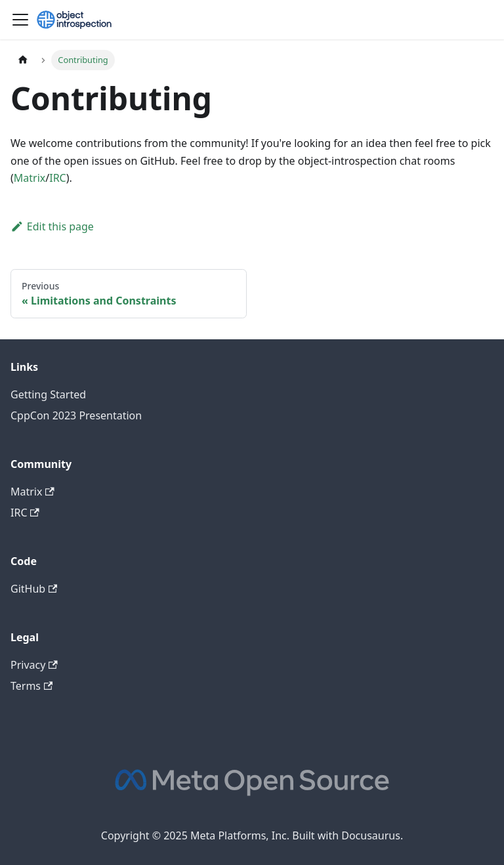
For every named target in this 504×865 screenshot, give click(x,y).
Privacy (34, 665)
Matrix (30, 178)
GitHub (34, 589)
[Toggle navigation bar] (20, 20)
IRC (58, 178)
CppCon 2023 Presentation (76, 415)
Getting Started (48, 394)
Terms (31, 686)
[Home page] (23, 60)
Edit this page (52, 226)
